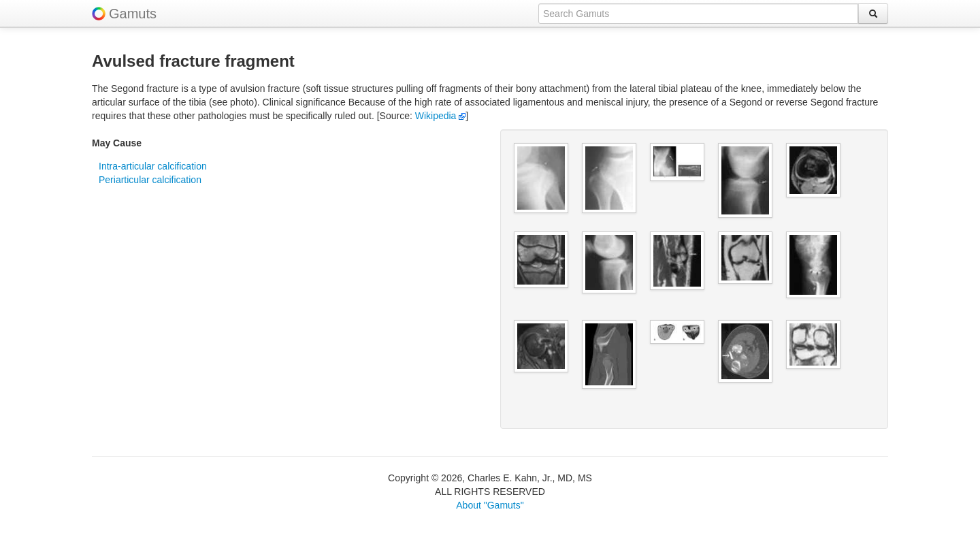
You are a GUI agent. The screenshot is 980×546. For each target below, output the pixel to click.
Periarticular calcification (150, 180)
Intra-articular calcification (153, 166)
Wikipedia (441, 116)
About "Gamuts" (490, 505)
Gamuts (133, 14)
